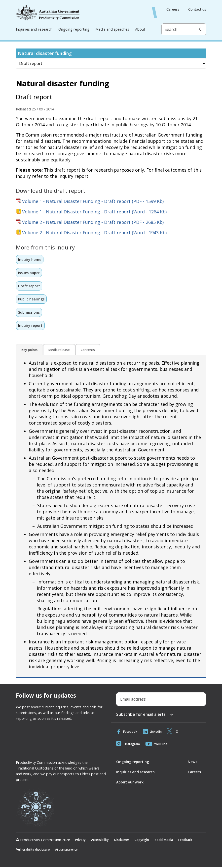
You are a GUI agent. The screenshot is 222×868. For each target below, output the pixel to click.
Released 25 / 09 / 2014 (35, 109)
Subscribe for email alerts (145, 715)
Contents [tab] (88, 350)
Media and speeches (112, 29)
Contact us (197, 9)
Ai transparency (72, 851)
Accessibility (102, 841)
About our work (130, 783)
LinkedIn (154, 732)
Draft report (29, 286)
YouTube (159, 745)
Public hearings (32, 299)
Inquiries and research (34, 29)
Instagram (129, 745)
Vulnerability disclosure (35, 851)
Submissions (29, 313)
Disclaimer (126, 841)
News (192, 762)
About (140, 29)
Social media (171, 841)
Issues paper (29, 273)
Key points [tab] (29, 350)
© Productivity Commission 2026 (43, 841)
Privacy (81, 841)
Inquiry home (30, 260)
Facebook (127, 732)
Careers (173, 9)
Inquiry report (30, 326)
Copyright (148, 841)
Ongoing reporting (74, 29)
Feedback (195, 841)
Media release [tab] (59, 350)
